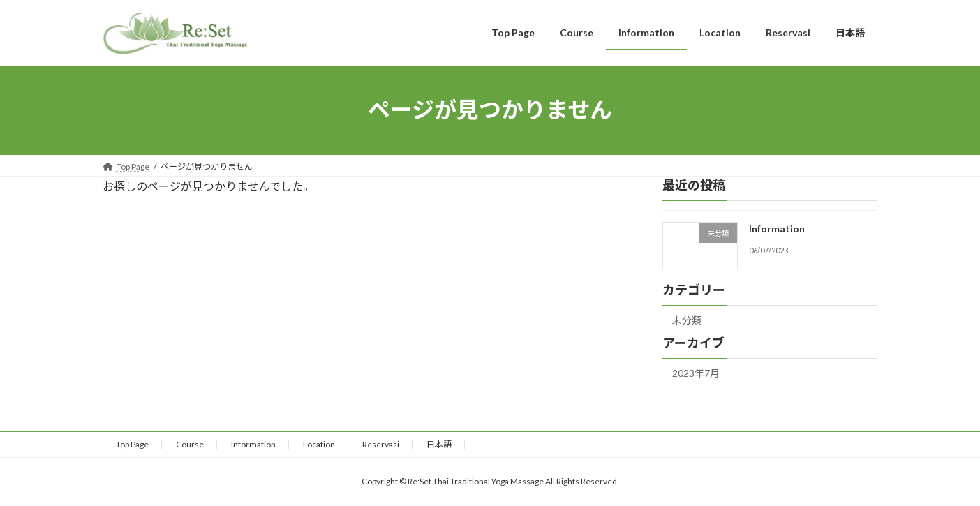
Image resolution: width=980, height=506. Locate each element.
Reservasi (381, 444)
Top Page (132, 444)
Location (319, 444)
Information (777, 229)
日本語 (439, 444)
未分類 (687, 320)
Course (190, 444)
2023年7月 (696, 373)
